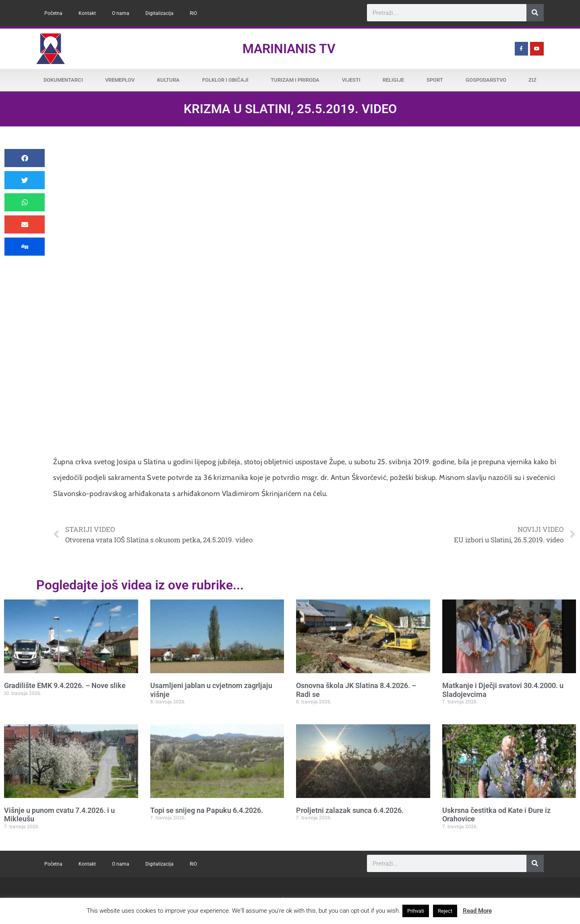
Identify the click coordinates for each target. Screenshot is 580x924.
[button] (25, 158)
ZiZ (532, 80)
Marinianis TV (289, 49)
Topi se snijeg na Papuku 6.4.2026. (207, 810)
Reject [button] (445, 911)
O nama (121, 13)
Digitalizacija (159, 13)
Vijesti (351, 80)
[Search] (535, 13)
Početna (53, 13)
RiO (193, 13)
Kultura (168, 80)
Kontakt (87, 13)
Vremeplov (120, 80)
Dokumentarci (63, 80)
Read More (477, 911)
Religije (393, 80)
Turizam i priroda (295, 80)
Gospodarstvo (486, 80)
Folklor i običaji (225, 80)
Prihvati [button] (416, 911)
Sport (435, 80)
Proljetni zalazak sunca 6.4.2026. (350, 810)
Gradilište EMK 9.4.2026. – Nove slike (65, 685)
